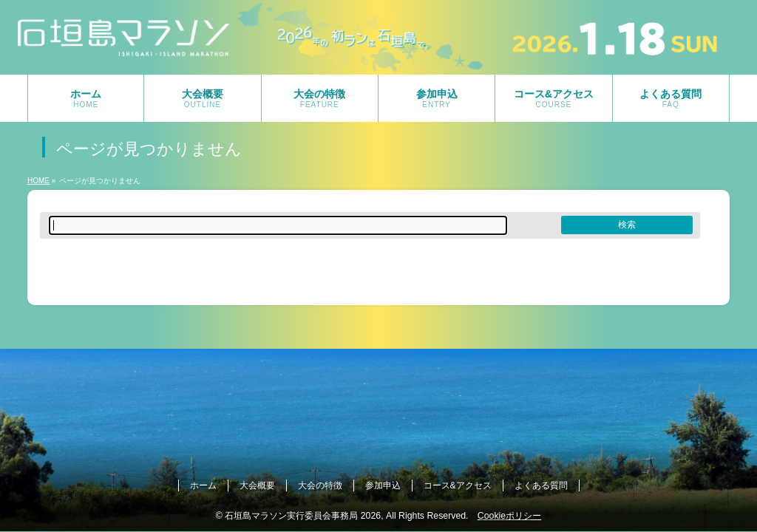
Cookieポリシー (509, 516)
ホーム (203, 485)
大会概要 (257, 485)
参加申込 (383, 485)
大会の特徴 (320, 485)
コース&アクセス (458, 485)
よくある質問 (541, 485)
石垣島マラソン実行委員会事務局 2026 (303, 516)
